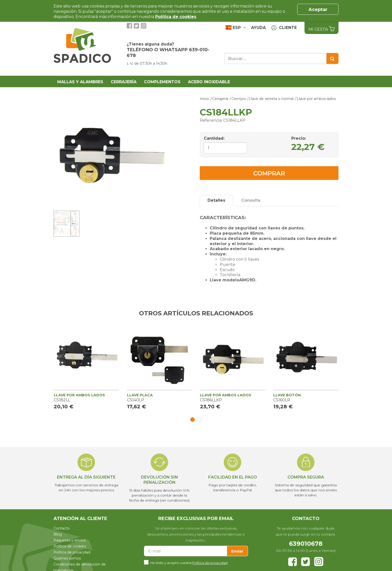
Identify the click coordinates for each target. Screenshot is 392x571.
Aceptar (318, 9)
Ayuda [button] (258, 28)
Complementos (162, 82)
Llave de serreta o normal (271, 99)
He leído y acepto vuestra (189, 562)
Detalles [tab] (216, 200)
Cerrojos (239, 99)
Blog (58, 534)
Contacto (62, 528)
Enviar (237, 551)
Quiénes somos (67, 558)
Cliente (284, 28)
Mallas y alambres (80, 82)
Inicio (204, 99)
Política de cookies (70, 546)
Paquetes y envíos (70, 540)
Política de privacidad (72, 552)
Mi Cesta (321, 29)
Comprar (269, 173)
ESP (236, 27)
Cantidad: (214, 138)
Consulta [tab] (251, 200)
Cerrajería (124, 82)
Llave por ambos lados (316, 99)
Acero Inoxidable (209, 82)
